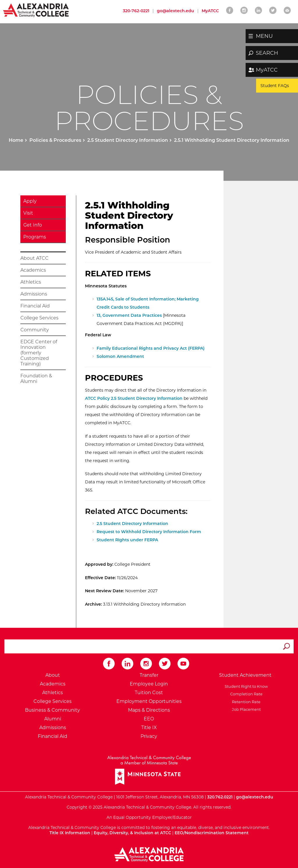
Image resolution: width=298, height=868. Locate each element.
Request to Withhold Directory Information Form (149, 532)
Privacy (149, 736)
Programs (35, 237)
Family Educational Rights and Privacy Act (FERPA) (151, 348)
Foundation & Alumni (36, 379)
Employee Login (149, 684)
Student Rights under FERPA (127, 540)
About (53, 675)
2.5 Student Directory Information (128, 140)
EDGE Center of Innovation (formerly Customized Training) (39, 353)
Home (16, 140)
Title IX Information (70, 833)
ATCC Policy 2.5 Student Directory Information (134, 398)
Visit (28, 213)
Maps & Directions (149, 710)
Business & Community (53, 710)
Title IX (149, 728)
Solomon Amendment (120, 356)
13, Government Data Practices (129, 315)
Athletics (31, 282)
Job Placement (245, 709)
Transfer (149, 675)
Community (35, 330)
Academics (33, 270)
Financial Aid (35, 306)
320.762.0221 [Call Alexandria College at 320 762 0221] (220, 797)
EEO (149, 719)
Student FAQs (275, 86)
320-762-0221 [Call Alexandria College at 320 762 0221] (136, 11)
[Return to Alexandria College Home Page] (36, 10)
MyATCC (267, 70)
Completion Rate (245, 694)
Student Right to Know (245, 686)
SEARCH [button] (267, 53)
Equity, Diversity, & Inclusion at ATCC (132, 833)
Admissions (34, 294)
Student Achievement (245, 675)
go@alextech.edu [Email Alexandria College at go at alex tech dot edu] (175, 11)
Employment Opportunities (149, 701)
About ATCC (34, 258)
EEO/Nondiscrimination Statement (212, 833)
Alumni (53, 719)
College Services (39, 318)
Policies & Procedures (55, 140)
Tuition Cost (149, 693)
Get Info (33, 225)
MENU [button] (264, 36)
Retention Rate (245, 702)
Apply (30, 201)
